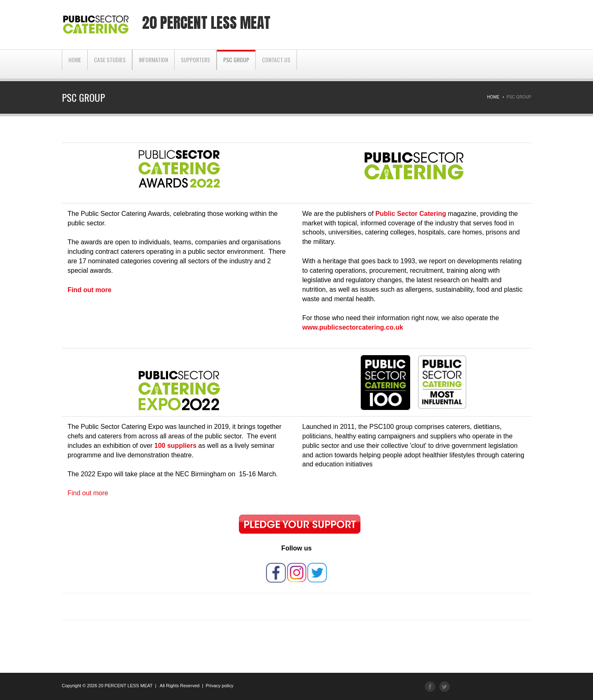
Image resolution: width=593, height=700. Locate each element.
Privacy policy (219, 686)
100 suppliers (175, 446)
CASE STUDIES (110, 64)
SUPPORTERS (195, 64)
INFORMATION (153, 64)
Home (75, 64)
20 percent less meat (206, 23)
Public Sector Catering (411, 214)
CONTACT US (276, 64)
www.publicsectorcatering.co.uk (353, 327)
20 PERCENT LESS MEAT (125, 686)
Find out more (88, 493)
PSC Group (236, 64)
